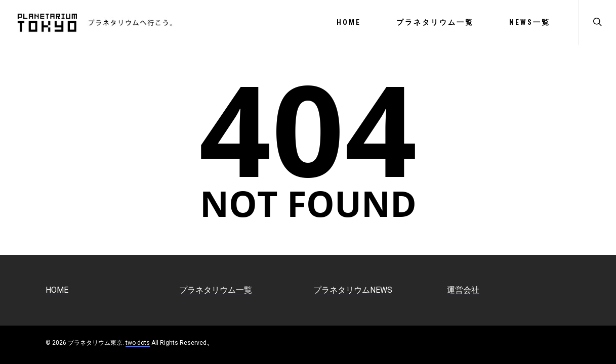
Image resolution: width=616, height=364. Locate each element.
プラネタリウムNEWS (353, 290)
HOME (349, 22)
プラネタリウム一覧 (435, 22)
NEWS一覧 (530, 22)
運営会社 (463, 290)
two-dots (138, 343)
